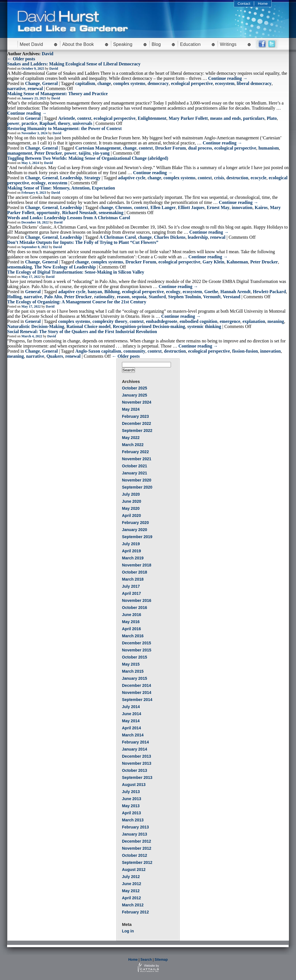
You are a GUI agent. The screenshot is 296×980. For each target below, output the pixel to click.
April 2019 (131, 551)
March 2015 (133, 671)
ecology (39, 183)
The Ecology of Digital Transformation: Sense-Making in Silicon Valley (76, 272)
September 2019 (137, 537)
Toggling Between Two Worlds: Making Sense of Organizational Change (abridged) (88, 158)
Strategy (93, 178)
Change (33, 83)
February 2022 (135, 452)
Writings (228, 44)
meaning (276, 321)
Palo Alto (53, 297)
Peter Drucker (48, 153)
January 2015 (135, 678)
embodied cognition (198, 321)
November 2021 (137, 459)
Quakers (55, 356)
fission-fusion (245, 351)
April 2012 (131, 898)
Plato (272, 118)
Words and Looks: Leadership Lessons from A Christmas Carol (69, 218)
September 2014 (137, 700)
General (50, 83)
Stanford (157, 297)
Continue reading (228, 78)
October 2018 (135, 572)
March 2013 (133, 820)
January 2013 (135, 834)
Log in (128, 931)
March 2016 (133, 636)
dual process (200, 148)
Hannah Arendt (236, 292)
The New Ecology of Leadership (65, 267)
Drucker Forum (170, 148)
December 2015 (137, 643)
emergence (230, 321)
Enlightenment (152, 118)
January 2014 (135, 749)
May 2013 (131, 806)
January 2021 (135, 473)
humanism (269, 148)
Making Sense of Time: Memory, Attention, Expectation (61, 188)
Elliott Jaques (191, 207)
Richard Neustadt (79, 213)
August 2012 (134, 870)
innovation (242, 207)
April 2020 (131, 515)
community (134, 351)
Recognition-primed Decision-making (149, 326)
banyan (95, 292)
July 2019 (131, 544)
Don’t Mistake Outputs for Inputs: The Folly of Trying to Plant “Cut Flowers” (83, 242)
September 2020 (137, 487)
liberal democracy (254, 83)
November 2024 (137, 402)
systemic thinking (204, 326)
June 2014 (132, 714)
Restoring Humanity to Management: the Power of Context (65, 128)
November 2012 (137, 848)
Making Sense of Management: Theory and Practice (58, 94)
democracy (158, 83)
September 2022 (137, 431)
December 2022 (137, 423)
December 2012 (137, 841)
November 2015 (137, 650)
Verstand (232, 297)
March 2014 (133, 735)
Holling (15, 297)
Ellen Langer (163, 207)
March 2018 (133, 579)
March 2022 (133, 445)
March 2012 (133, 905)
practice (29, 123)
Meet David (32, 44)
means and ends (225, 118)
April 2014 (131, 728)
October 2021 (135, 466)
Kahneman (237, 262)
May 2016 (131, 622)
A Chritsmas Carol (118, 237)
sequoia (139, 297)
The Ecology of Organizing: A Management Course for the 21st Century (77, 302)
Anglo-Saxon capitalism (98, 351)
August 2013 (134, 785)
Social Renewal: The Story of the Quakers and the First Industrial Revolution (82, 332)
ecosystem (225, 83)
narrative (16, 89)
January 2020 (135, 530)
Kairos (261, 207)
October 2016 (135, 608)
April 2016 (131, 629)
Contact (244, 4)
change (104, 83)
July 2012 (131, 877)
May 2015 (131, 664)
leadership (198, 237)
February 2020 (135, 523)
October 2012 (135, 855)
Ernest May (218, 207)
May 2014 (131, 721)
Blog (156, 44)
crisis (219, 178)
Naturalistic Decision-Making (36, 326)
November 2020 (137, 480)
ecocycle (258, 178)
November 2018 (137, 565)
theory (64, 123)
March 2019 (133, 558)
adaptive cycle (132, 178)
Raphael (47, 123)
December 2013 (137, 756)
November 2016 (137, 600)
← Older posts (21, 59)
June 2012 (132, 884)
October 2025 (135, 388)
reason (123, 297)
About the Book (78, 44)
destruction (237, 178)
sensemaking (111, 213)
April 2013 (131, 813)
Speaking (123, 44)
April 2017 (131, 593)
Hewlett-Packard (269, 292)
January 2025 (135, 395)
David (48, 54)
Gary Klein (214, 262)
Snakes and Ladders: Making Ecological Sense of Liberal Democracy (74, 64)
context (84, 118)
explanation (254, 321)
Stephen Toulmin (185, 297)
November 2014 (137, 693)
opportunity (48, 213)
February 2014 (135, 742)
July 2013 (131, 792)
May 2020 (131, 508)
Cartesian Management (98, 148)
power (13, 123)
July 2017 (131, 586)
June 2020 (132, 501)
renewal (35, 89)
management (20, 153)
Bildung (112, 292)
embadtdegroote (162, 321)
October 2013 (135, 770)
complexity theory (110, 321)
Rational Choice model (89, 326)
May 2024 (131, 409)
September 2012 (137, 862)
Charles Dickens (170, 237)
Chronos (123, 207)
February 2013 (135, 827)
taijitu (85, 153)
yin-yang (101, 153)
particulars (254, 118)
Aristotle (67, 118)
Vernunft (212, 297)
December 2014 (137, 685)
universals (82, 123)
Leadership (71, 178)
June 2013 (132, 799)
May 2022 (131, 438)
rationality (104, 297)
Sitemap (161, 960)
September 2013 (137, 777)
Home (263, 4)
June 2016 (132, 615)
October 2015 (135, 657)
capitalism (85, 83)
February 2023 (135, 416)
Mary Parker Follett (188, 118)
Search (146, 960)
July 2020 (131, 494)
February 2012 (135, 912)
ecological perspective (192, 83)
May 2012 (131, 891)
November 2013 (137, 763)
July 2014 (131, 707)
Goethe (211, 292)
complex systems (129, 83)
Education (190, 44)
